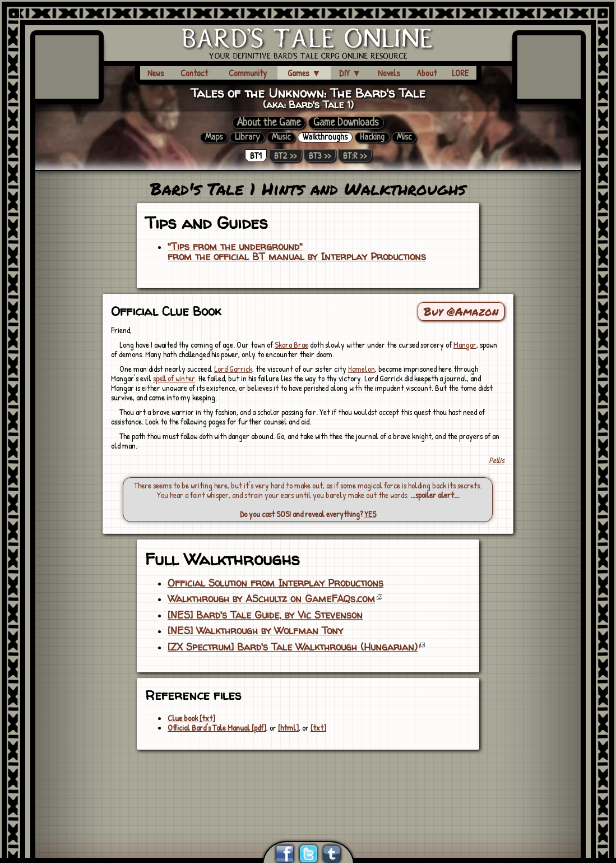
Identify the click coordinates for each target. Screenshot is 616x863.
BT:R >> (355, 156)
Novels (389, 73)
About (427, 73)
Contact (194, 73)
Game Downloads (346, 123)
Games (304, 73)
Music (281, 137)
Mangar (465, 345)
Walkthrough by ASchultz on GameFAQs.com (271, 599)
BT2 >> (285, 156)
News (156, 73)
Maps (214, 137)
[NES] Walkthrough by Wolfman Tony (255, 631)
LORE (460, 73)
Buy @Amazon (461, 311)
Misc (404, 137)
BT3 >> (320, 156)
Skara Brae (291, 345)
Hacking (372, 137)
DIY (350, 73)
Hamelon (362, 369)
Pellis (497, 460)
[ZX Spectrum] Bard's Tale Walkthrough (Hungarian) (293, 647)
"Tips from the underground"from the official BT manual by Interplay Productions (297, 252)
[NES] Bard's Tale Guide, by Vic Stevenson (265, 615)
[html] (288, 728)
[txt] (318, 728)
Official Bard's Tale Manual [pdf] (217, 728)
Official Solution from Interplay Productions (275, 583)
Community (248, 73)
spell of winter (174, 378)
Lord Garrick (233, 369)
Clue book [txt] (191, 718)
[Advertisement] (308, 782)
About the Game (269, 123)
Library (247, 137)
